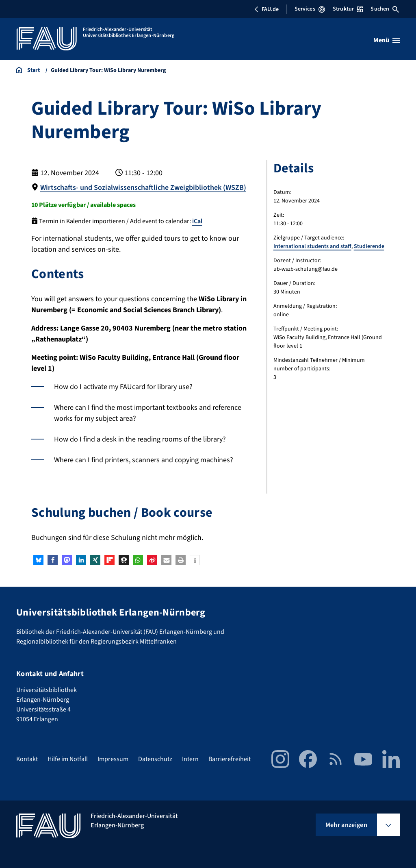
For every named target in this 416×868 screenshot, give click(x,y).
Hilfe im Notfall (68, 759)
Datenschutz (155, 759)
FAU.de (266, 9)
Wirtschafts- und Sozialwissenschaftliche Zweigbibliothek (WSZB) (143, 188)
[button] (38, 560)
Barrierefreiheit (230, 759)
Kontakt (27, 759)
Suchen (385, 9)
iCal (197, 221)
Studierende (369, 246)
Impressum (113, 759)
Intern (190, 759)
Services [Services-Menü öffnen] (310, 9)
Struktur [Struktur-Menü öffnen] (348, 9)
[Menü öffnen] (387, 40)
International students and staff (312, 246)
